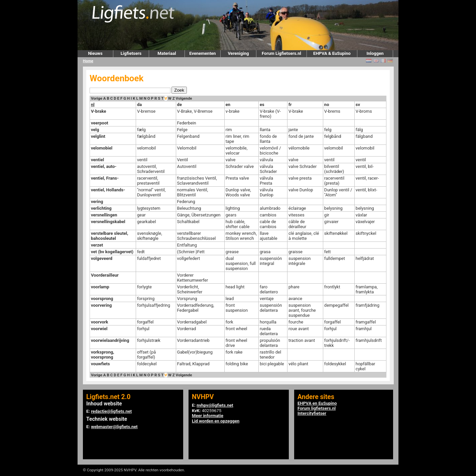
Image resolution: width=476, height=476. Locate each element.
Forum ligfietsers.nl (317, 408)
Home (88, 61)
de (180, 105)
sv (358, 105)
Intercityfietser (312, 413)
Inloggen (375, 53)
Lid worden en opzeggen (216, 421)
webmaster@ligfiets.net (114, 427)
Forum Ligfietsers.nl (281, 53)
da (139, 105)
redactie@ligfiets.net (111, 411)
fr (290, 105)
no (327, 105)
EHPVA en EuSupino (317, 403)
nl (93, 105)
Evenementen (202, 53)
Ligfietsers (131, 53)
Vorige (97, 98)
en (228, 105)
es (262, 105)
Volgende (184, 98)
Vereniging (238, 53)
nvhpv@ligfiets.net (215, 405)
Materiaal (167, 53)
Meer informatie (208, 416)
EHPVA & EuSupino (332, 53)
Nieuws (95, 53)
